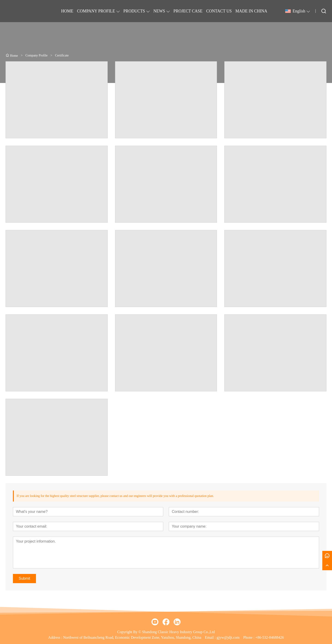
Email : (211, 637)
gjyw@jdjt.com (228, 637)
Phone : (249, 637)
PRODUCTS (134, 11)
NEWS (159, 11)
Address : (56, 637)
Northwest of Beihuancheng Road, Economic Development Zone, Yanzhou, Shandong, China (132, 637)
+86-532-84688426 (270, 637)
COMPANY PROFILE (96, 11)
